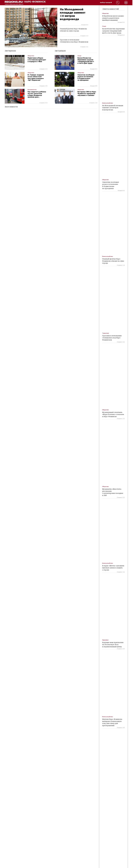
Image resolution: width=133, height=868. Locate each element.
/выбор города (106, 3)
